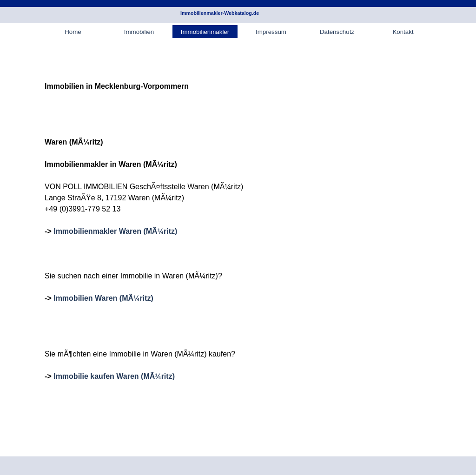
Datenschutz (337, 32)
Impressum (271, 32)
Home (73, 32)
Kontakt (403, 32)
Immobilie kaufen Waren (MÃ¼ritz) (114, 376)
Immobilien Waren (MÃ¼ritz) (103, 298)
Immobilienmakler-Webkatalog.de (220, 13)
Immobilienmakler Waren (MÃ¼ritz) (115, 231)
